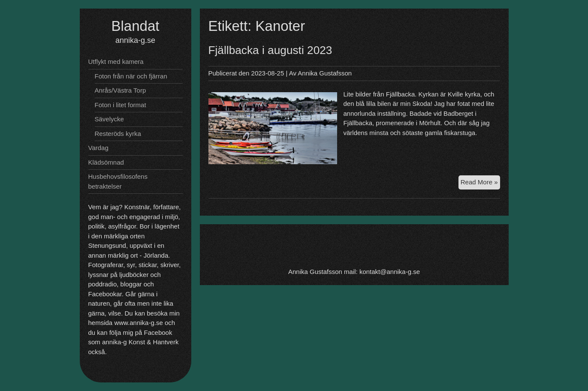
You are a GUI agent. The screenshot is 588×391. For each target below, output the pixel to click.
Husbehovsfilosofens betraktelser (118, 181)
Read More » (480, 183)
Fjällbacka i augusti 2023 (270, 50)
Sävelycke (109, 119)
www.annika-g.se (138, 323)
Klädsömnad (106, 162)
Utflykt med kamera (116, 62)
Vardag (98, 148)
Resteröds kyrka (118, 134)
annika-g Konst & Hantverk (140, 342)
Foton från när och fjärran (131, 76)
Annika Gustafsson (325, 73)
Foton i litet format (121, 105)
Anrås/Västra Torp (121, 90)
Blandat (136, 26)
